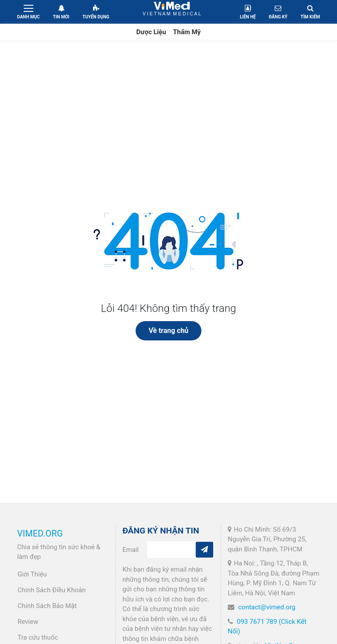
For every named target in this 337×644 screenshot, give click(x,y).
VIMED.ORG (40, 533)
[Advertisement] (168, 106)
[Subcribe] (204, 550)
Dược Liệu (151, 32)
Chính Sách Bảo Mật (47, 606)
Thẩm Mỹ (187, 32)
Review (28, 622)
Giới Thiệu (32, 574)
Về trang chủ (169, 331)
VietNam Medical (172, 12)
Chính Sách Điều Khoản (52, 590)
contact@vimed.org (267, 607)
